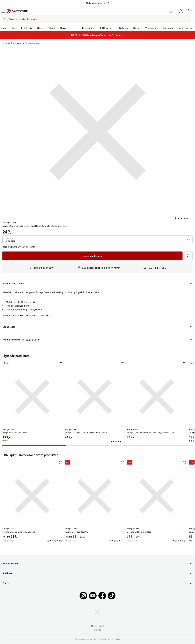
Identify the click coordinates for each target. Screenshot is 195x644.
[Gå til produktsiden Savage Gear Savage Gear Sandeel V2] (94, 496)
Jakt (14, 28)
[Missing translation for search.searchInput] (5, 19)
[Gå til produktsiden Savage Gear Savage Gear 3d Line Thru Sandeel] (32, 496)
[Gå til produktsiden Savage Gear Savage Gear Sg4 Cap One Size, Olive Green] (94, 397)
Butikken (168, 28)
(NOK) (97, 626)
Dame (52, 28)
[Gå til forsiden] (17, 11)
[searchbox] (99, 19)
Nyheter (124, 28)
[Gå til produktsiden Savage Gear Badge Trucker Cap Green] (32, 397)
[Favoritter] (171, 11)
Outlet (137, 28)
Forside (6, 43)
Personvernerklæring (85, 639)
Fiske (4, 28)
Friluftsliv (27, 28)
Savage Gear (34, 43)
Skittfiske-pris (107, 28)
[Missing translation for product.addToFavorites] (188, 256)
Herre (41, 28)
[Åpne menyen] (3, 11)
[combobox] (96, 19)
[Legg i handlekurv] (92, 256)
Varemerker (152, 28)
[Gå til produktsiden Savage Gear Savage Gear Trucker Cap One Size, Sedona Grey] (157, 397)
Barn (63, 28)
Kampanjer (88, 28)
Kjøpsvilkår (104, 639)
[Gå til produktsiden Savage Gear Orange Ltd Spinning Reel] (157, 496)
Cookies (116, 639)
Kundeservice (185, 28)
